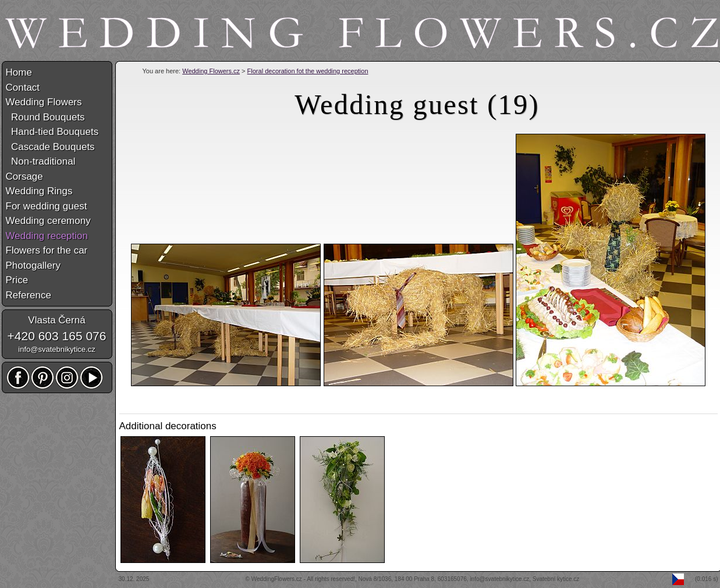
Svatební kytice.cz (556, 579)
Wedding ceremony (48, 221)
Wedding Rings (39, 191)
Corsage (24, 177)
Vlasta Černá (56, 320)
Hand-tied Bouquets (52, 132)
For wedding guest (47, 206)
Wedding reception (47, 236)
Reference (29, 295)
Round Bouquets (45, 117)
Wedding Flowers (44, 102)
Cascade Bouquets (50, 147)
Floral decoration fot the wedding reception (308, 71)
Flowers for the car (47, 250)
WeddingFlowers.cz (277, 579)
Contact (23, 88)
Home (19, 72)
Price (17, 280)
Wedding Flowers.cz (211, 71)
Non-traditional (41, 161)
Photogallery (33, 266)
